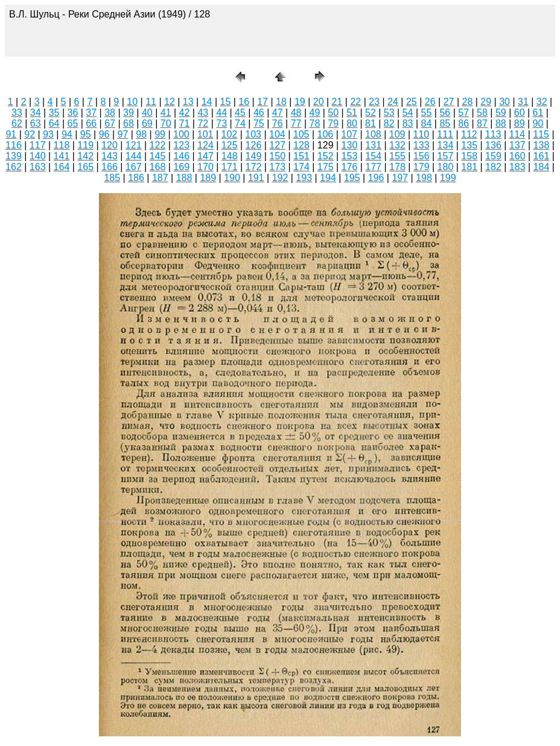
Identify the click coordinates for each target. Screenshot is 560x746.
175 (326, 167)
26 (430, 102)
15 (226, 102)
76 (278, 123)
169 (181, 167)
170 (205, 167)
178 (397, 167)
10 (132, 102)
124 (205, 145)
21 (337, 102)
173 (277, 167)
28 (467, 102)
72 (203, 123)
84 (427, 123)
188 (184, 178)
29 (486, 102)
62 (17, 123)
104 (277, 134)
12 (170, 102)
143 (110, 156)
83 (408, 123)
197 (400, 178)
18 (281, 102)
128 (301, 145)
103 (253, 134)
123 (181, 145)
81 (371, 123)
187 (160, 178)
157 (446, 156)
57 (463, 113)
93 (48, 134)
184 (542, 167)
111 (445, 134)
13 (188, 102)
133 (422, 145)
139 (14, 156)
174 (301, 167)
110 (422, 134)
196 (376, 178)
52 (371, 113)
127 (277, 145)
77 (296, 123)
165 (85, 167)
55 (427, 113)
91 (11, 134)
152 (326, 156)
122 (158, 145)
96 (104, 134)
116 (14, 145)
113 (493, 134)
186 (136, 178)
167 (134, 167)
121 (134, 145)
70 (166, 123)
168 (158, 167)
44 (221, 113)
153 (350, 156)
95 (86, 134)
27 (449, 102)
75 (259, 123)
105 (301, 134)
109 (397, 134)
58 (482, 113)
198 (424, 178)
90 (538, 123)
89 (520, 123)
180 (446, 167)
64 (54, 123)
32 (542, 102)
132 (397, 145)
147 (205, 156)
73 (221, 123)
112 (469, 134)
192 (280, 178)
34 (36, 113)
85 (445, 123)
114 (517, 134)
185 (112, 178)
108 (373, 134)
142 (85, 156)
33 (17, 113)
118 (62, 145)
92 (30, 134)
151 (301, 156)
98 (141, 134)
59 (501, 113)
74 (240, 123)
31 (523, 102)
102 (230, 134)
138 (542, 145)
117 (38, 145)
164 (62, 167)
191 (256, 178)
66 (91, 123)
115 (541, 134)
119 (85, 145)
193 (304, 178)
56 (445, 113)
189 (208, 178)
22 (355, 102)
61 (538, 113)
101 (205, 134)
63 (36, 123)
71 (185, 123)
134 (446, 145)
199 (448, 178)
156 (422, 156)
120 (110, 145)
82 (389, 123)
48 (296, 113)
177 (373, 167)
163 (38, 167)
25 (412, 102)
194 (328, 178)
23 (374, 102)
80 (352, 123)
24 (393, 102)
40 (147, 113)
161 (542, 156)
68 (129, 123)
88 (501, 123)
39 (129, 113)
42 (185, 113)
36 (73, 113)
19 (300, 102)
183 (517, 167)
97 (122, 134)
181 (469, 167)
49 (314, 113)
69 (147, 123)
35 (54, 113)
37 (91, 113)
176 (350, 167)
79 (333, 123)
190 (232, 178)
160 (517, 156)
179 (422, 167)
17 (262, 102)
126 (254, 145)
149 (254, 156)
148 (230, 156)
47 (278, 113)
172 (254, 167)
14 (207, 102)
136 (493, 145)
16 (244, 102)
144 (134, 156)
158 (469, 156)
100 (181, 134)
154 (373, 156)
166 (110, 167)
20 (319, 102)
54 (408, 113)
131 (373, 145)
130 (350, 145)
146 (181, 156)
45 (240, 113)
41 (166, 113)
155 (397, 156)
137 (517, 145)
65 (73, 123)
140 (38, 156)
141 (62, 156)
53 (389, 113)
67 (110, 123)
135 (469, 145)
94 (67, 134)
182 (493, 167)
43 (203, 113)
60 (520, 113)
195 (352, 178)
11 (151, 102)
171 (230, 167)
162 (14, 167)
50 (333, 113)
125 (230, 145)
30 (504, 102)
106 (326, 134)
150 (277, 156)
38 (110, 113)
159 (493, 156)
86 (463, 123)
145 (158, 156)
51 (352, 113)
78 (314, 123)
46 (259, 113)
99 (160, 134)
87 (482, 123)
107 (349, 134)
